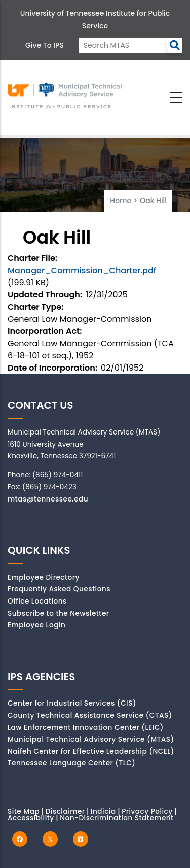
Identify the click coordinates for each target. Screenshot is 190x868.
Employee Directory (44, 577)
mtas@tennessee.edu (48, 499)
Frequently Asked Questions (59, 589)
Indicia (103, 811)
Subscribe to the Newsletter (59, 613)
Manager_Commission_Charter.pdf (82, 270)
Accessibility (31, 818)
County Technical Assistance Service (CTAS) (90, 715)
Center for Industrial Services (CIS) (72, 703)
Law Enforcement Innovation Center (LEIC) (86, 728)
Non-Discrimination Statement (117, 818)
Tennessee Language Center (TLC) (71, 763)
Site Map (24, 811)
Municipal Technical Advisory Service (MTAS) (91, 739)
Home (121, 201)
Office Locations (37, 601)
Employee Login (36, 625)
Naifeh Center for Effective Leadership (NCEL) (91, 752)
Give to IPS (45, 45)
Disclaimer (65, 811)
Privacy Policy (147, 811)
